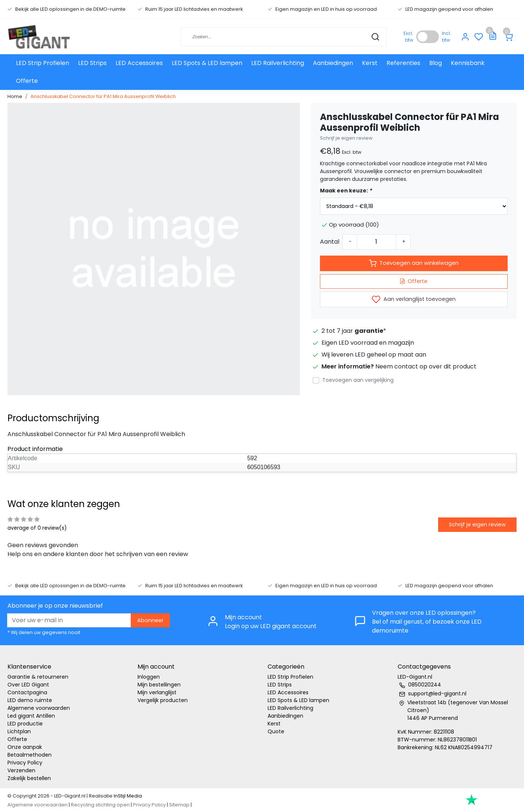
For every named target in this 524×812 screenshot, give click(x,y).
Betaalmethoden (30, 755)
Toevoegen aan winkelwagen (414, 263)
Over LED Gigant (28, 685)
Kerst (370, 63)
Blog (436, 63)
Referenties (403, 63)
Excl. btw (408, 37)
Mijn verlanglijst (157, 692)
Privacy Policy (25, 763)
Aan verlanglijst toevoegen (414, 299)
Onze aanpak (25, 747)
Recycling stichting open (100, 805)
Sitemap (179, 805)
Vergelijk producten (163, 700)
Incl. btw (447, 37)
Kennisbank (468, 63)
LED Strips (92, 63)
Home (15, 96)
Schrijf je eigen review (346, 138)
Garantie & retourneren (38, 677)
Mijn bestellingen (159, 685)
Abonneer (150, 620)
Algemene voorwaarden (39, 708)
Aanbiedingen (333, 63)
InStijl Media (127, 796)
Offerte (27, 81)
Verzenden (21, 770)
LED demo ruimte (30, 700)
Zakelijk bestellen (29, 778)
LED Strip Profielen (43, 63)
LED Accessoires (139, 63)
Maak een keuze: (346, 191)
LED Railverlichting (278, 63)
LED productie (25, 724)
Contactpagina (27, 692)
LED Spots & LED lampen (207, 63)
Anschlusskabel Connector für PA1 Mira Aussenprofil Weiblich (103, 96)
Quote (276, 731)
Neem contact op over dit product (426, 366)
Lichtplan (19, 731)
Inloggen (149, 677)
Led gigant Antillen (31, 716)
